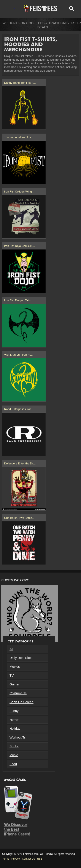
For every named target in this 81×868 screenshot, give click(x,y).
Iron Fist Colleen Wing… (19, 192)
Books (14, 746)
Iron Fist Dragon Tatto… (19, 300)
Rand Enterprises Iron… (19, 409)
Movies (15, 667)
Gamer (14, 684)
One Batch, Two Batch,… (20, 518)
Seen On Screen (21, 702)
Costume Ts (18, 693)
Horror (14, 720)
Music (14, 755)
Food (13, 764)
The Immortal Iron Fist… (19, 137)
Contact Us (28, 859)
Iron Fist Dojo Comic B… (20, 246)
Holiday (15, 728)
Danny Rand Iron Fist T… (20, 83)
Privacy (16, 859)
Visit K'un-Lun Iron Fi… (18, 355)
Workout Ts (17, 737)
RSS (40, 859)
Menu (10, 8)
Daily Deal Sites (21, 658)
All (11, 649)
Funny (14, 711)
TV (12, 675)
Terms (6, 859)
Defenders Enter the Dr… (20, 463)
